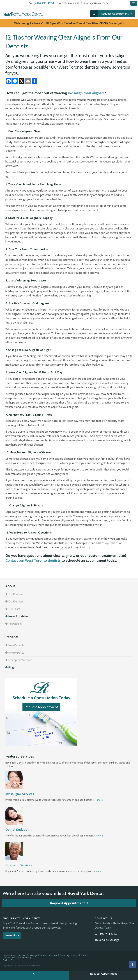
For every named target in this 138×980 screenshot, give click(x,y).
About (13, 955)
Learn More (12, 935)
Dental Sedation (17, 829)
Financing (64, 955)
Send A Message (109, 939)
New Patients (16, 645)
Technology (15, 624)
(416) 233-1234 (44, 3)
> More (99, 800)
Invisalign (33, 955)
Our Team (14, 609)
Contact (84, 955)
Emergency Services (20, 660)
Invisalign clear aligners (86, 93)
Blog (11, 667)
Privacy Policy (16, 652)
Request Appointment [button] (115, 13)
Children (53, 955)
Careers (75, 955)
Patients (43, 955)
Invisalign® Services (20, 793)
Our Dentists (16, 601)
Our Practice (16, 594)
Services (22, 955)
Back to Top (8, 960)
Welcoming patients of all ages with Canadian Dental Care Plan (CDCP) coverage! (68, 23)
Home (6, 955)
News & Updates (18, 616)
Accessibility (25, 957)
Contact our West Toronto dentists (33, 560)
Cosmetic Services (19, 865)
